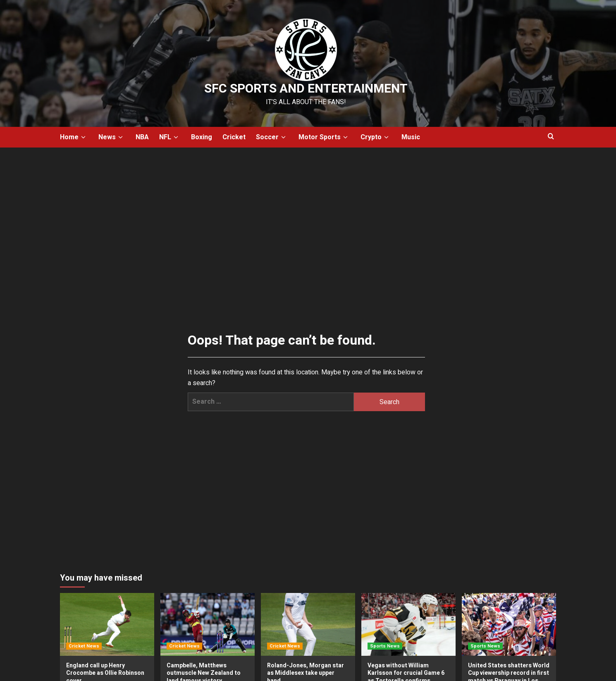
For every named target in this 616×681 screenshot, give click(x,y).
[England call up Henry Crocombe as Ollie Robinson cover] (107, 624)
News (112, 137)
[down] (83, 137)
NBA (142, 137)
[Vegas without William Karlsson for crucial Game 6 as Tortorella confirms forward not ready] (408, 624)
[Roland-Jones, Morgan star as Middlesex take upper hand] (308, 624)
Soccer (272, 137)
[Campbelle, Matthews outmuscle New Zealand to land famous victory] (208, 624)
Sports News (385, 646)
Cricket (234, 137)
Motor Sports (324, 137)
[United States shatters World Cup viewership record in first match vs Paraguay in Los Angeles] (509, 624)
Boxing (202, 137)
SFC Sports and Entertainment (306, 89)
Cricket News (84, 646)
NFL (170, 137)
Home (74, 137)
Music (411, 137)
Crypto (376, 137)
